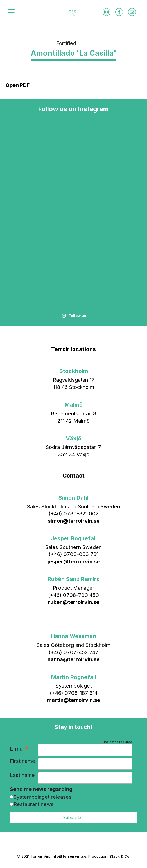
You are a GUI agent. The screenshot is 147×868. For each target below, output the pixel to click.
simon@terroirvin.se (74, 521)
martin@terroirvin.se (73, 700)
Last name (22, 775)
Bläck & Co (119, 856)
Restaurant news (34, 804)
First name (22, 761)
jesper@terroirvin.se (74, 561)
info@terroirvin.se (69, 856)
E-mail (19, 749)
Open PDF (18, 85)
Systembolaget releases (43, 797)
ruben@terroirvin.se (74, 602)
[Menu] (11, 12)
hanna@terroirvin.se (73, 659)
